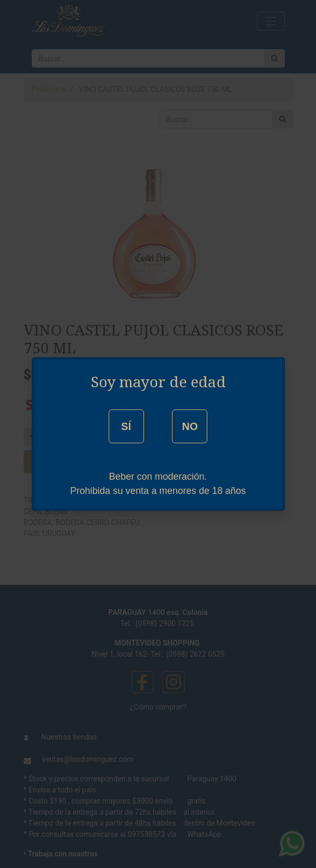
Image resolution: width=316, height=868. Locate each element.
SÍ (126, 426)
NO (190, 426)
